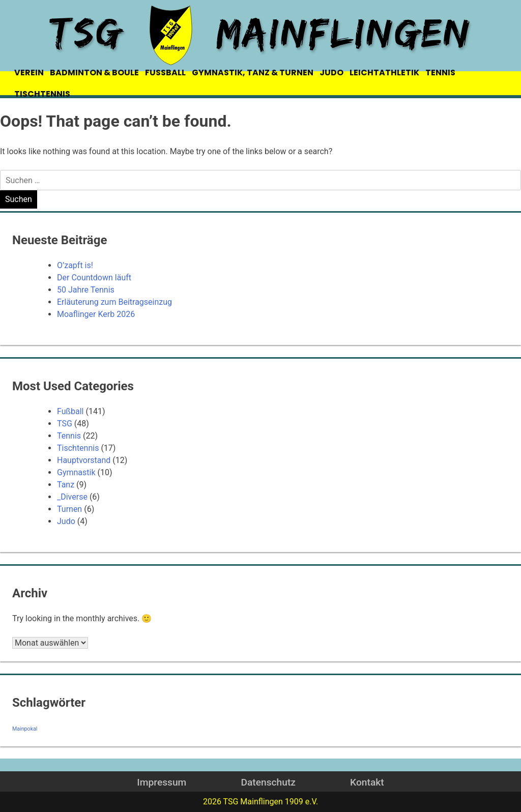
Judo (66, 521)
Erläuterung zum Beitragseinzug (114, 302)
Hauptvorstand (84, 460)
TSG (65, 424)
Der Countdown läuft (94, 278)
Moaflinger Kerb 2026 (96, 314)
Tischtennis (78, 448)
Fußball (70, 411)
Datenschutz (268, 782)
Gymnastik (76, 472)
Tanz (66, 485)
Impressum (162, 782)
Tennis (69, 436)
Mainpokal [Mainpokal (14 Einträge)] (25, 729)
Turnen (69, 509)
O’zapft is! (75, 265)
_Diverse (72, 497)
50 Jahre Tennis (86, 290)
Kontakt (367, 782)
